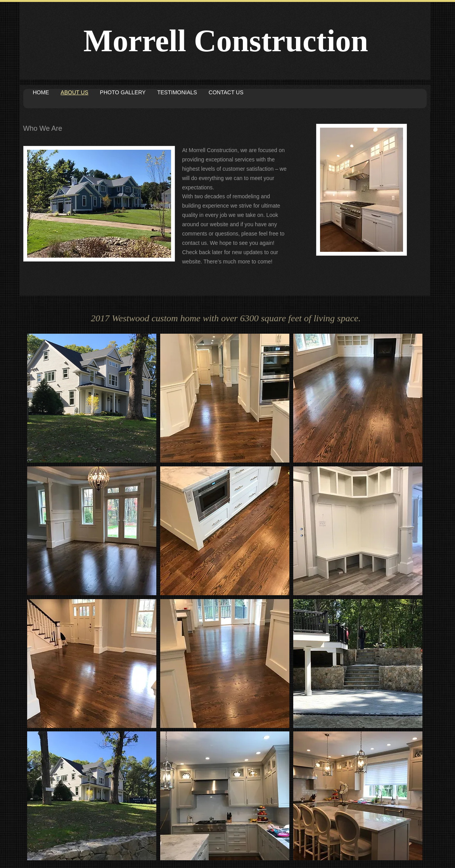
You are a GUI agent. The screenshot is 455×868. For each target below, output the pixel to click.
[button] (92, 398)
